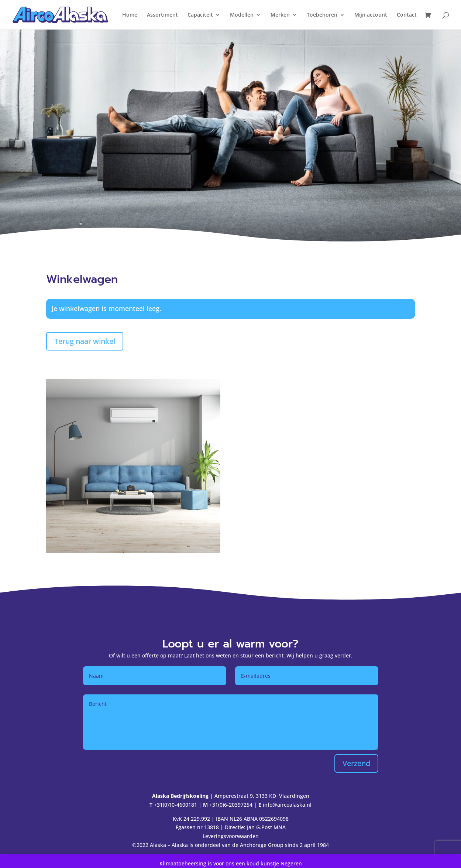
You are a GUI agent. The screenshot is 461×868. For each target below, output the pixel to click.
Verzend (356, 763)
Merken (280, 15)
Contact (407, 15)
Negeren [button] (291, 863)
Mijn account (371, 15)
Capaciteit (200, 15)
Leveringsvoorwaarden (231, 836)
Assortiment (162, 15)
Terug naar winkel (85, 341)
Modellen (242, 15)
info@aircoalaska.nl (287, 805)
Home (130, 15)
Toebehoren (322, 15)
